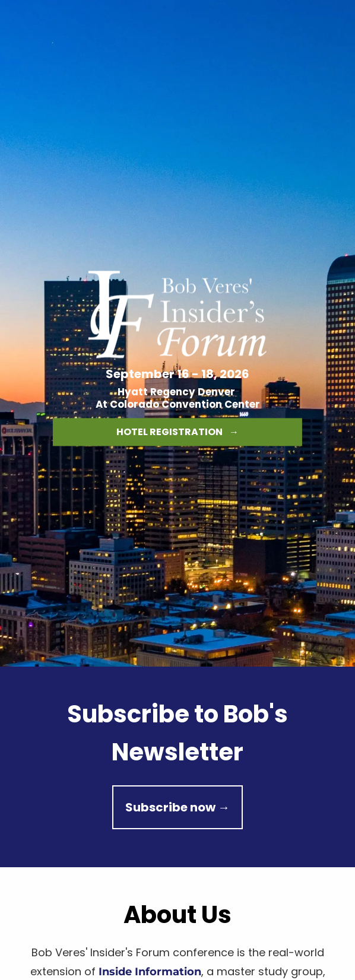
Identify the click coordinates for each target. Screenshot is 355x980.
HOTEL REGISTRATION (178, 432)
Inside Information (150, 972)
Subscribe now (178, 807)
